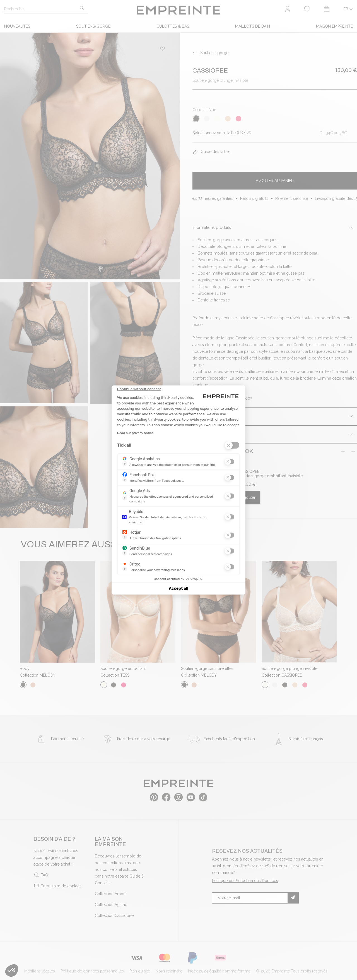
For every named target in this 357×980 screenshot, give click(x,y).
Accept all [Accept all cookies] (178, 589)
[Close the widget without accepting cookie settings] (139, 389)
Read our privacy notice (135, 433)
